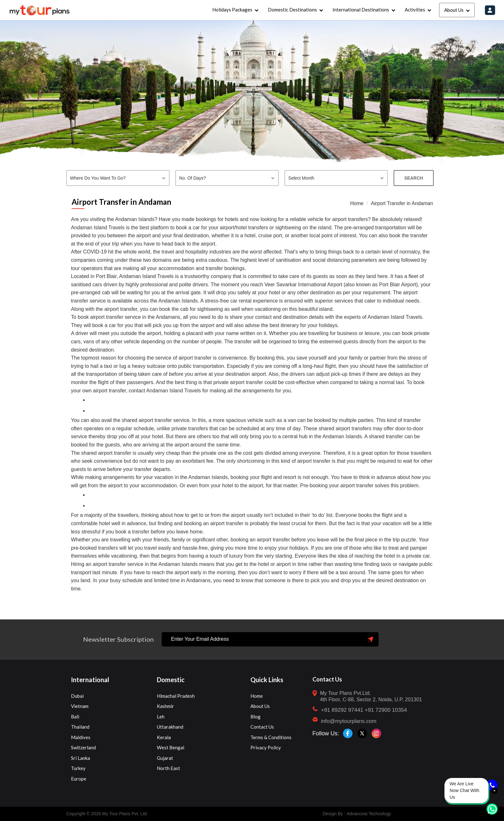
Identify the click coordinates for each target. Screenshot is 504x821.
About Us (454, 10)
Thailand (80, 727)
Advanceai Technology (369, 814)
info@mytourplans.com (349, 721)
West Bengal (171, 747)
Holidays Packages (232, 10)
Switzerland (83, 747)
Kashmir (165, 706)
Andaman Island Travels (98, 228)
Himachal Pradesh (176, 696)
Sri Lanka (80, 758)
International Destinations (360, 10)
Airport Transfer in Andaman (401, 203)
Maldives (81, 737)
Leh (161, 717)
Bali (75, 717)
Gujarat (165, 758)
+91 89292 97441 (342, 710)
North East (168, 768)
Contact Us (262, 727)
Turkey (78, 768)
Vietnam (80, 706)
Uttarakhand (170, 727)
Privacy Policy (266, 747)
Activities (415, 10)
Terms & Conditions (271, 737)
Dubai (77, 696)
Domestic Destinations (292, 10)
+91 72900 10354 (386, 710)
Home (356, 203)
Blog (255, 717)
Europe (79, 779)
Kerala (164, 737)
